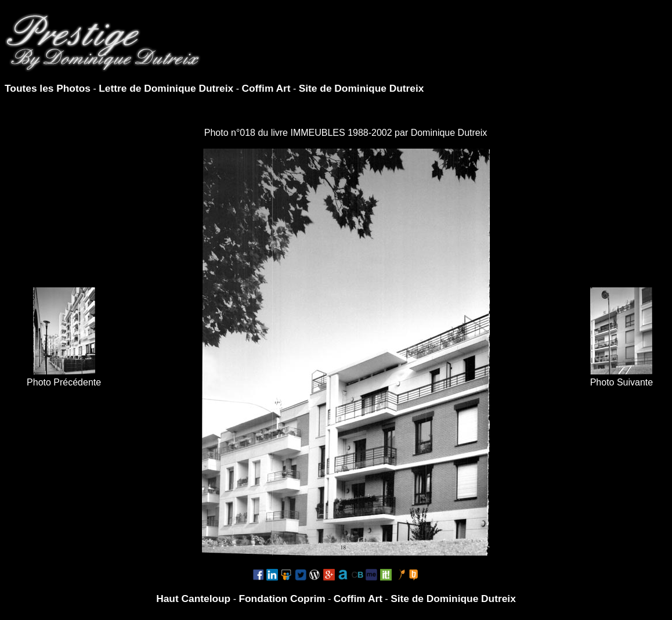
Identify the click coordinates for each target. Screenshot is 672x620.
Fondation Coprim (282, 599)
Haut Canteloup (193, 599)
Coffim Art (266, 88)
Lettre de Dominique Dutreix (166, 88)
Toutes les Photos (48, 88)
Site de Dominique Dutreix (362, 88)
